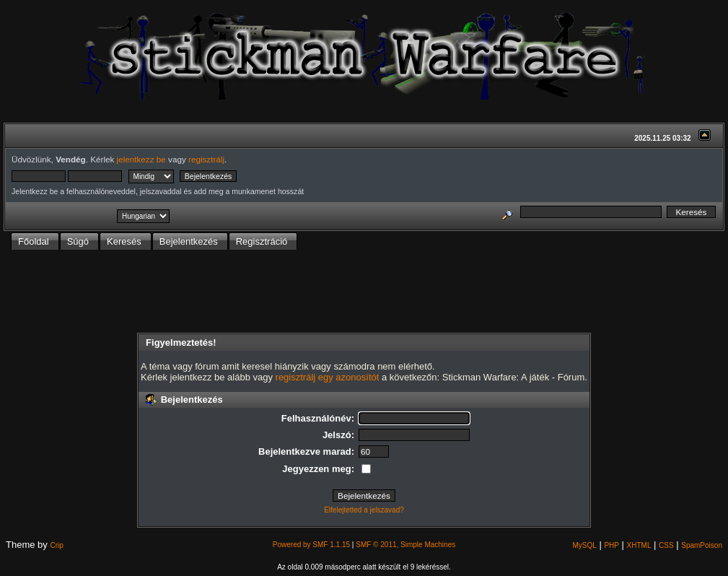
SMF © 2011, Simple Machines (405, 545)
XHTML (639, 545)
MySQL (584, 545)
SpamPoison (702, 545)
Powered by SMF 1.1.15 (311, 545)
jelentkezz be (141, 159)
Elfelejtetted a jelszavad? (364, 510)
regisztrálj (206, 159)
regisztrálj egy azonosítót (328, 377)
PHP (611, 545)
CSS (666, 545)
